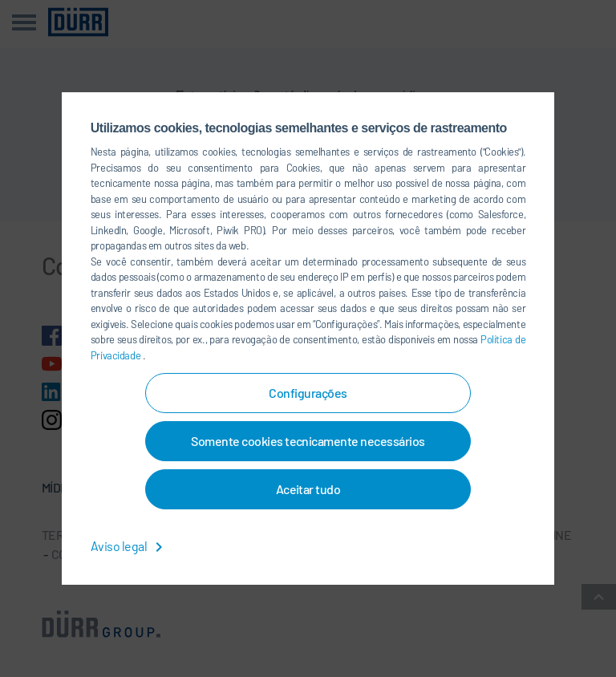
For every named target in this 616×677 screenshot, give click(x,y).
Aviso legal (130, 546)
